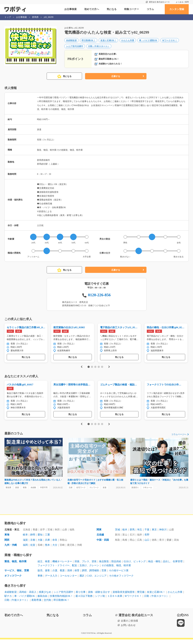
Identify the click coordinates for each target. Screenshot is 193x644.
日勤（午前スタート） (99, 47)
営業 (104, 575)
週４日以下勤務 (84, 601)
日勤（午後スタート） (17, 605)
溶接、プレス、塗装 (86, 566)
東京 (154, 534)
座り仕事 (81, 597)
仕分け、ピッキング (135, 566)
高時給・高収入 (28, 597)
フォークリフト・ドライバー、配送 (57, 570)
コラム (150, 9)
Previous (81, 370)
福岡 (25, 550)
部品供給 (116, 566)
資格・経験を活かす (99, 597)
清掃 (70, 575)
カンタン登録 (177, 9)
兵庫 (47, 544)
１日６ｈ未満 (115, 601)
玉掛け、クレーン (89, 570)
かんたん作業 (128, 41)
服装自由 (42, 601)
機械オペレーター (62, 566)
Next (109, 370)
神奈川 (163, 534)
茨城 (117, 534)
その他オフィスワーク (121, 580)
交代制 (47, 605)
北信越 (100, 539)
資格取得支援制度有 (124, 597)
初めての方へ (92, 9)
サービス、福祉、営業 (17, 575)
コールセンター (68, 580)
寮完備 (141, 597)
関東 (99, 534)
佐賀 (33, 550)
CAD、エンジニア (97, 580)
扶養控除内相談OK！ (61, 601)
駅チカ (8, 601)
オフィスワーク (13, 580)
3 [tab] (95, 370)
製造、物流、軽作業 (16, 566)
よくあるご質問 (182, 2)
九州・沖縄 (11, 550)
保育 (77, 575)
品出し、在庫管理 (173, 566)
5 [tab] (102, 370)
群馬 (132, 534)
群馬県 (35, 17)
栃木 (125, 534)
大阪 (40, 544)
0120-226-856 (99, 297)
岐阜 (25, 539)
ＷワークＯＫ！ (170, 41)
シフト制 (100, 601)
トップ (8, 17)
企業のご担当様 (129, 625)
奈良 (55, 544)
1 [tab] (89, 370)
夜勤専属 (36, 605)
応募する (116, 79)
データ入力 (51, 580)
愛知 (40, 539)
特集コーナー (132, 9)
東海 (7, 539)
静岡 (33, 539)
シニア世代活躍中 (75, 47)
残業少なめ (45, 597)
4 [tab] (99, 370)
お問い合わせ (128, 630)
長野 (147, 539)
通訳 (82, 580)
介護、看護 (58, 575)
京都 (33, 544)
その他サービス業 (119, 575)
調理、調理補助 (90, 575)
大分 (55, 550)
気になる (112, 9)
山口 (147, 544)
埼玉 (140, 534)
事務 (40, 580)
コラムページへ (179, 438)
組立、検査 (44, 566)
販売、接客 (44, 575)
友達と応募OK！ (108, 41)
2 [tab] (92, 370)
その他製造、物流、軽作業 (116, 570)
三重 (47, 539)
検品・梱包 (154, 566)
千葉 (147, 534)
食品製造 (104, 566)
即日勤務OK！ (89, 41)
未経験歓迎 (71, 41)
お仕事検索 (70, 9)
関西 (7, 544)
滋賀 (25, 544)
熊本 (47, 550)
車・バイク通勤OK (148, 41)
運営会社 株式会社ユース (159, 2)
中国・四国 (103, 544)
